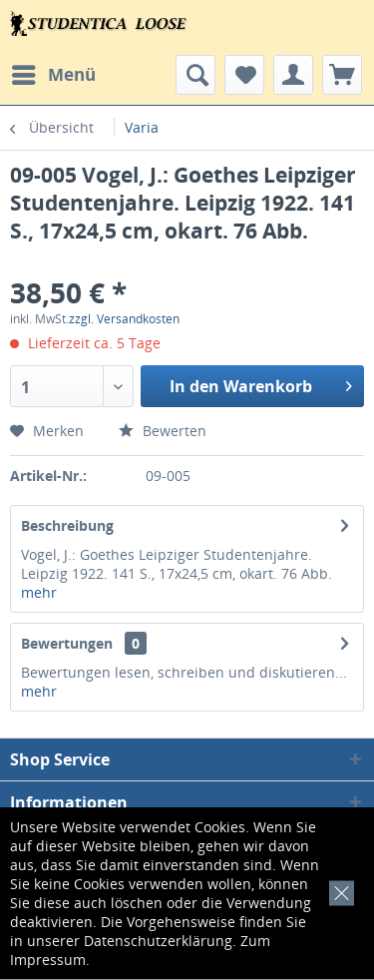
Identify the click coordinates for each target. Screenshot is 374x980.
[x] (338, 891)
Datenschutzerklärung (158, 941)
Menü (54, 72)
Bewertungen (67, 643)
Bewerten (163, 431)
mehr (39, 592)
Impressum (48, 960)
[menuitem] (53, 75)
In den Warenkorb (261, 384)
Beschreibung (67, 525)
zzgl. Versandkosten (124, 319)
